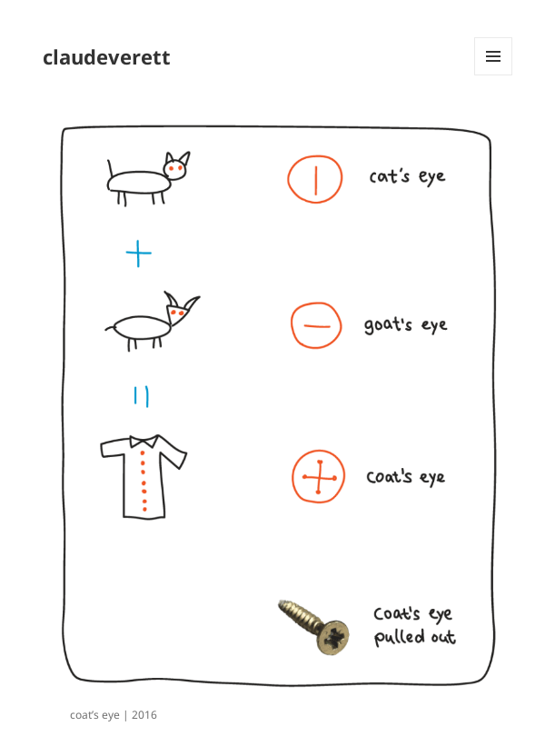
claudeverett (107, 56)
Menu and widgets (494, 75)
